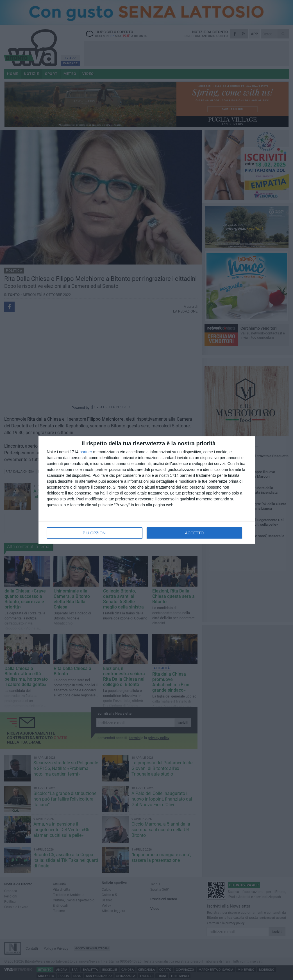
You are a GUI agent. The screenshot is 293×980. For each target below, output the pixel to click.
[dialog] (147, 490)
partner (86, 452)
